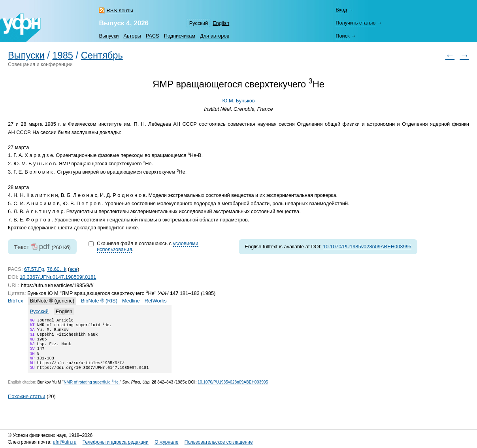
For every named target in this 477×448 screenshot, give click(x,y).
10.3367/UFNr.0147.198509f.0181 (58, 277)
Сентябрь (102, 55)
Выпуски (109, 36)
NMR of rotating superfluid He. (92, 391)
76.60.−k (57, 269)
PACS (153, 36)
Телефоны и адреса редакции (116, 442)
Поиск (342, 36)
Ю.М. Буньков (238, 101)
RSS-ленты (120, 10)
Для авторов (215, 36)
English (221, 23)
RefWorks (156, 301)
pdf (44, 247)
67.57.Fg (34, 269)
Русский (199, 23)
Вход (341, 10)
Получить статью (355, 23)
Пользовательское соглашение (219, 442)
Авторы (132, 36)
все (74, 269)
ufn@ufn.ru (65, 442)
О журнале (166, 442)
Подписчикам (180, 36)
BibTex (15, 301)
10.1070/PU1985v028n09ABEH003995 (367, 247)
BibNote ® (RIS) (99, 301)
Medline (131, 301)
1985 (63, 55)
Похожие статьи (26, 405)
